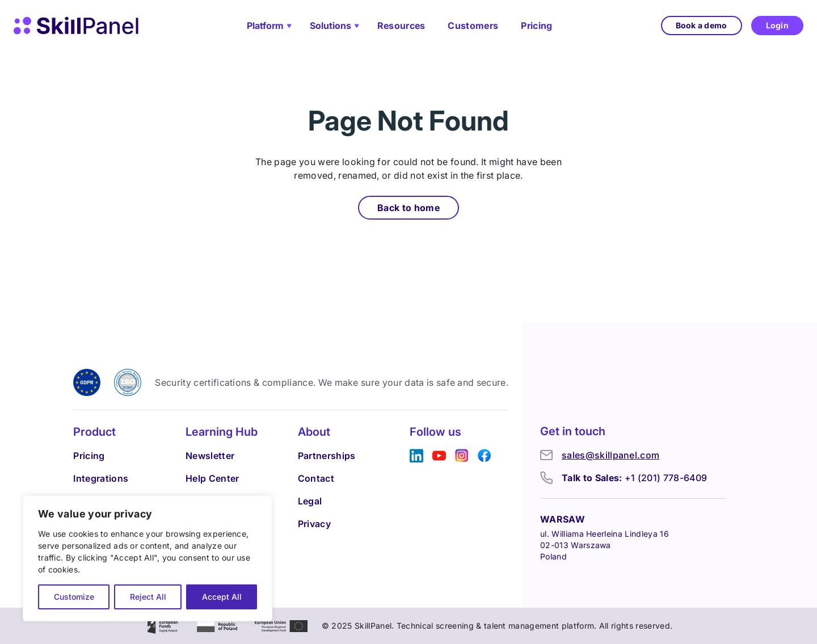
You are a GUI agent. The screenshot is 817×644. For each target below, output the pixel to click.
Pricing (536, 26)
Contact (316, 478)
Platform (265, 26)
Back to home (408, 208)
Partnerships (327, 456)
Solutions (330, 26)
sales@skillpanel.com (610, 455)
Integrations (101, 478)
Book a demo (702, 25)
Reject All (148, 597)
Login (777, 25)
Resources (401, 26)
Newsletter (210, 456)
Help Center (212, 478)
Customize (74, 597)
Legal (310, 501)
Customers (473, 26)
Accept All (222, 597)
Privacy (314, 524)
